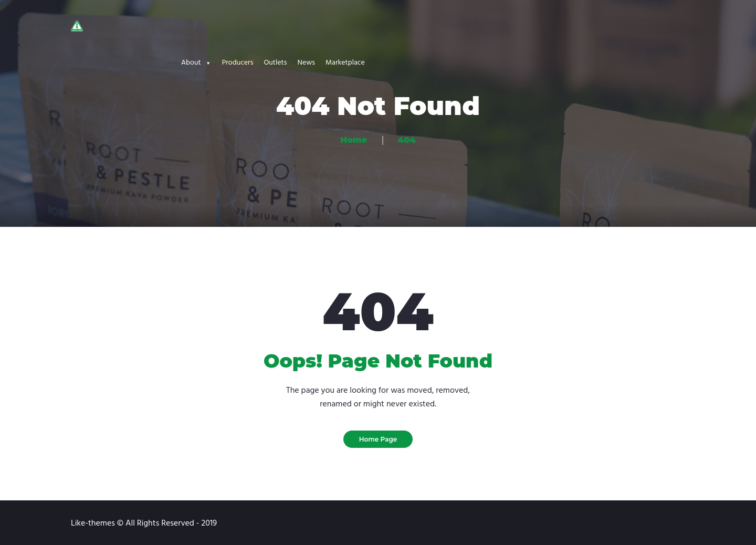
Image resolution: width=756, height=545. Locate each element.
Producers (238, 63)
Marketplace (345, 63)
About (196, 63)
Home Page (378, 439)
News (306, 63)
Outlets (275, 63)
